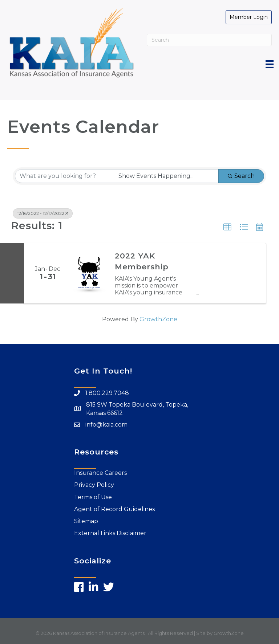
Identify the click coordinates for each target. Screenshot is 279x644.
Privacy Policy (94, 485)
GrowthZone (158, 319)
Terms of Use (93, 497)
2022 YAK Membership (142, 261)
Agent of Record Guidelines (114, 509)
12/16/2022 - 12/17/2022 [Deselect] (43, 213)
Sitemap (86, 521)
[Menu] (270, 64)
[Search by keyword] (64, 176)
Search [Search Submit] (241, 176)
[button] (227, 227)
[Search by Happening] (166, 176)
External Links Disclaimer (110, 533)
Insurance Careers (100, 473)
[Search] (209, 40)
